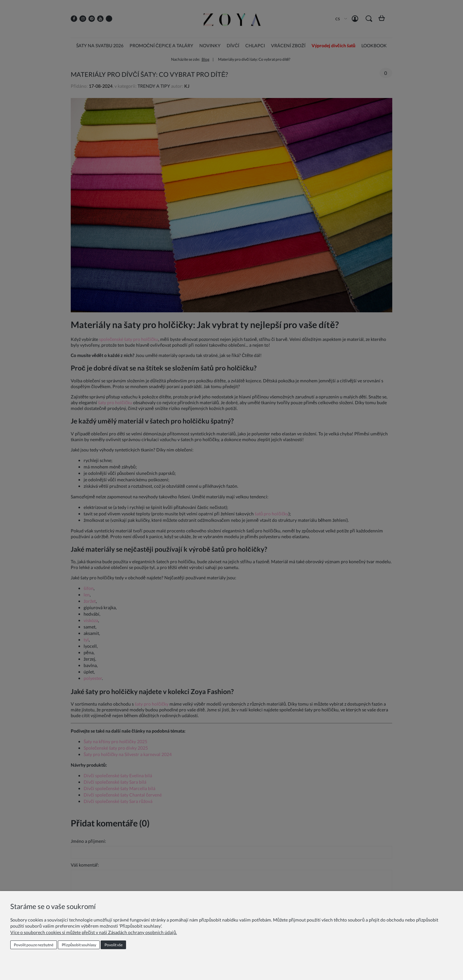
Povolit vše (113, 945)
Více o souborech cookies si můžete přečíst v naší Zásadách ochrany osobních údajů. (94, 932)
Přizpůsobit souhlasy (79, 945)
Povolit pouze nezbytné (34, 945)
